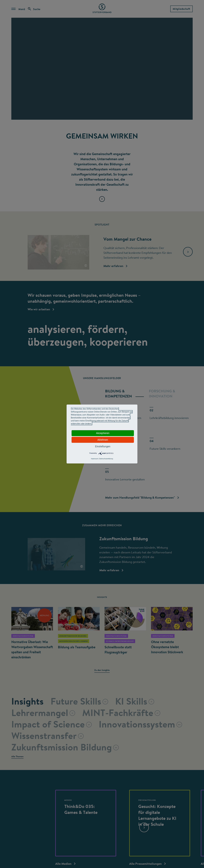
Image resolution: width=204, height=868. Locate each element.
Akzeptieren (103, 433)
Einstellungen (103, 446)
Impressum (94, 459)
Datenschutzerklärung (106, 459)
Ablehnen (103, 440)
